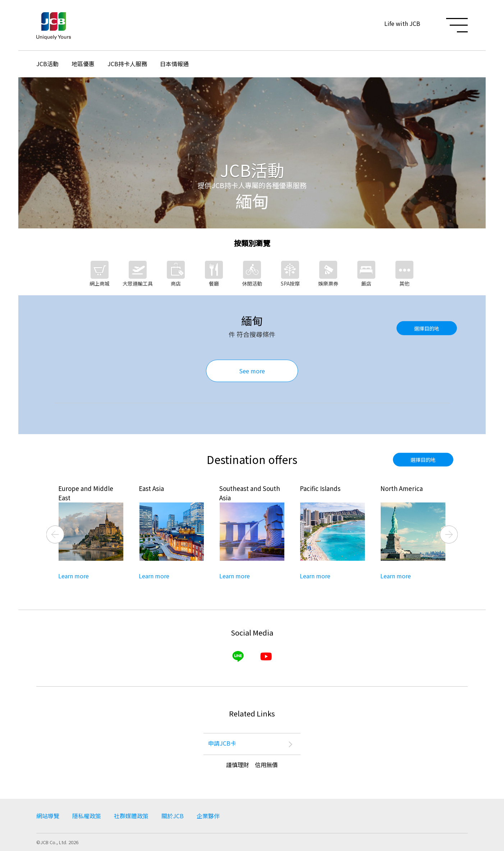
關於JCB (173, 816)
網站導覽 (48, 816)
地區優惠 (83, 64)
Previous (55, 534)
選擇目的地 (427, 328)
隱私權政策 (87, 816)
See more (252, 371)
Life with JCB (402, 23)
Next (449, 534)
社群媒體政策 (131, 816)
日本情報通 (174, 64)
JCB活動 (47, 64)
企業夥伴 (208, 816)
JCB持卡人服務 (127, 64)
